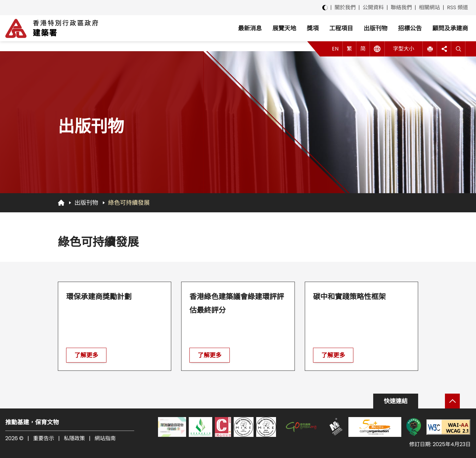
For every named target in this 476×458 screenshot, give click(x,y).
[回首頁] (61, 202)
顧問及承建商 (450, 28)
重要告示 (44, 438)
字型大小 (404, 49)
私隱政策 (74, 438)
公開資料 (373, 7)
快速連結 (396, 401)
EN (335, 49)
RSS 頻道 (457, 7)
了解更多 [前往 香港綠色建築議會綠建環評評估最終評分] (210, 355)
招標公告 (410, 28)
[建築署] (52, 28)
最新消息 (250, 28)
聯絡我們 (401, 7)
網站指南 (105, 438)
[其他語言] (377, 49)
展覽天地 (284, 28)
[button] (430, 49)
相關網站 (429, 7)
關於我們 (345, 7)
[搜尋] (458, 49)
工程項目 (341, 28)
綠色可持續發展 (129, 203)
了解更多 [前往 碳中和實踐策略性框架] (333, 355)
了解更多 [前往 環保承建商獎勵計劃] (86, 355)
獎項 (313, 28)
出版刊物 (376, 28)
